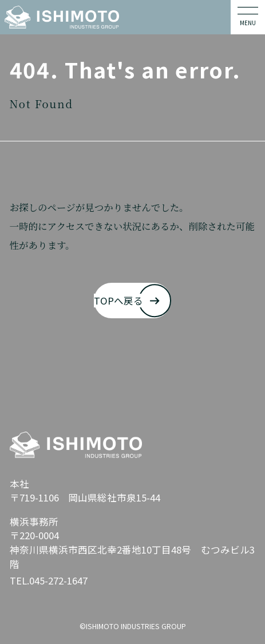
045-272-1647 (58, 580)
